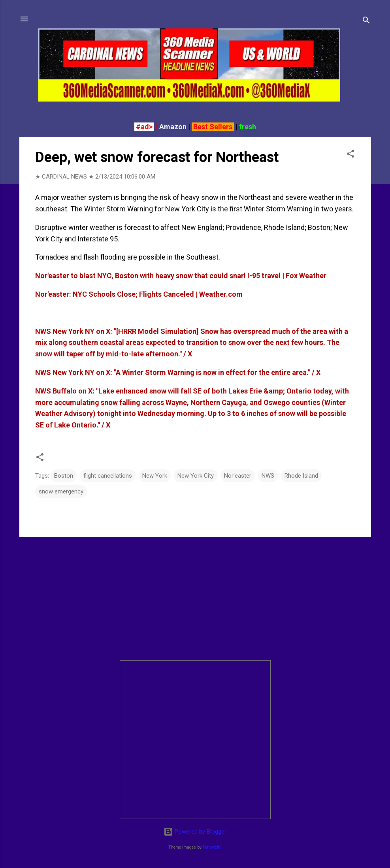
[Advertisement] (195, 599)
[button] (350, 155)
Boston (64, 476)
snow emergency (61, 491)
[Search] (366, 22)
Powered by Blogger (195, 832)
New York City (196, 476)
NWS (268, 476)
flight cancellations (108, 476)
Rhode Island (301, 476)
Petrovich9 (212, 847)
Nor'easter (238, 476)
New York (155, 476)
